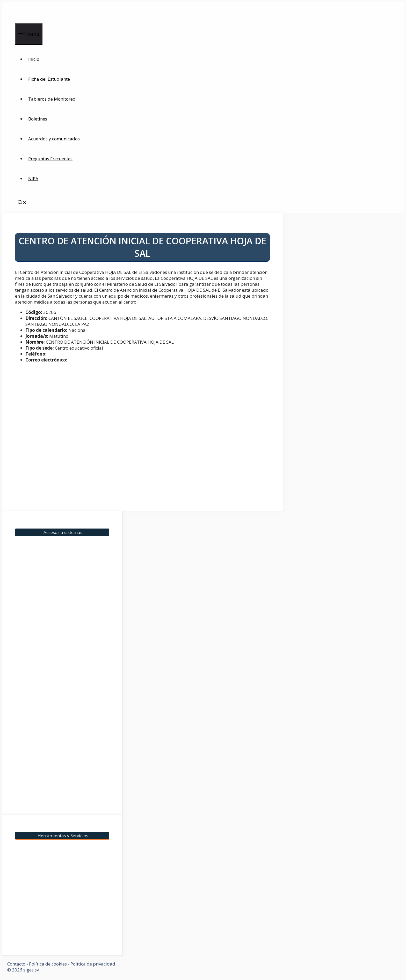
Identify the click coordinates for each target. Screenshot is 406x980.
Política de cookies (48, 964)
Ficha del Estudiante (49, 79)
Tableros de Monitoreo (52, 99)
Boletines (38, 119)
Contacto (16, 964)
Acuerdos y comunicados (54, 139)
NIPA (33, 179)
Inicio (34, 59)
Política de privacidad (93, 964)
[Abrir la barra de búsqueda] (22, 203)
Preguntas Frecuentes (50, 159)
